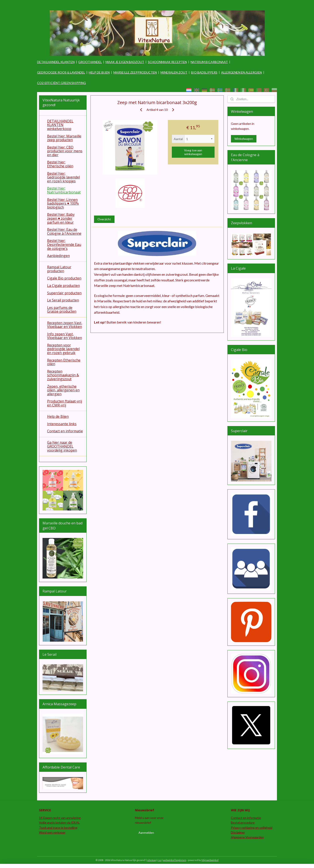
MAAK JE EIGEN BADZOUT (125, 62)
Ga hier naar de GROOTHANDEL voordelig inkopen (62, 446)
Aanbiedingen (58, 256)
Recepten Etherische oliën (64, 362)
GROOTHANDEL (90, 62)
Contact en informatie (65, 431)
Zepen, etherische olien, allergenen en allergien (63, 390)
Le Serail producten (63, 300)
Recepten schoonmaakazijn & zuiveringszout (63, 375)
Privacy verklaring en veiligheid (252, 828)
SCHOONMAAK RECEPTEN (167, 62)
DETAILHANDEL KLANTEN (56, 62)
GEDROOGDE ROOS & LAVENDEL (61, 72)
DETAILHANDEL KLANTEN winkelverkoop (60, 125)
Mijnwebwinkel (210, 860)
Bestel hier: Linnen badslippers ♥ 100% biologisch (63, 203)
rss (160, 860)
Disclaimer (238, 832)
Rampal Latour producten (59, 269)
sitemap (152, 860)
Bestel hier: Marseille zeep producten (64, 138)
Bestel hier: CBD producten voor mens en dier (65, 151)
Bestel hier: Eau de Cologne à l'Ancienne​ (64, 231)
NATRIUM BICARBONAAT (209, 62)
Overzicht (104, 219)
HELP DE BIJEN (99, 72)
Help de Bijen (58, 416)
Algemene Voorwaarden (247, 837)
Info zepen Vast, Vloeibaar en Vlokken (65, 336)
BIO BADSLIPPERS (204, 72)
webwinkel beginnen (175, 860)
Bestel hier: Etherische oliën (60, 164)
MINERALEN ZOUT (174, 72)
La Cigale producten (63, 286)
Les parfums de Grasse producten (62, 310)
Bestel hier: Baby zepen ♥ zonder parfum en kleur (61, 218)
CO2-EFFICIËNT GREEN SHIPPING (61, 83)
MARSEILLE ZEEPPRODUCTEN (135, 72)
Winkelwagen (244, 139)
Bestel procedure (243, 823)
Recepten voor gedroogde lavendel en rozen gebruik (63, 349)
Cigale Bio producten (64, 278)
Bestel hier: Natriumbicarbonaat (64, 190)
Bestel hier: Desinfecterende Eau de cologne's (64, 244)
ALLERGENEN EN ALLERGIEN (241, 72)
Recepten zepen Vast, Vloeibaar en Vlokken (65, 325)
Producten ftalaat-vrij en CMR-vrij (65, 403)
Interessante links (62, 424)
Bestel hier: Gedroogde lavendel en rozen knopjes (63, 177)
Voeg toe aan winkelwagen (193, 152)
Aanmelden (146, 833)
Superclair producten (64, 293)
